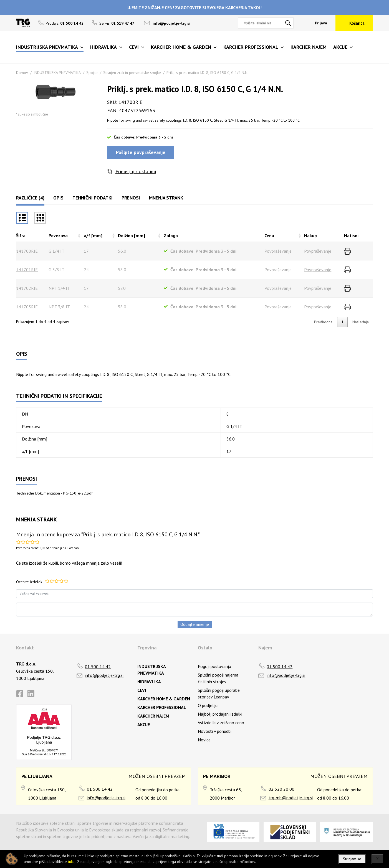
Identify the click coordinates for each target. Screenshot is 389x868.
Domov (22, 73)
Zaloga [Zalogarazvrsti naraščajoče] (171, 235)
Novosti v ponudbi (215, 731)
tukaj (72, 862)
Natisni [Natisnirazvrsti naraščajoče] (351, 235)
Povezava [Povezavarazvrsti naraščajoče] (58, 235)
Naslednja (361, 322)
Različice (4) (30, 198)
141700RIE (27, 251)
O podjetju (208, 705)
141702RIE (27, 288)
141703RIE (27, 307)
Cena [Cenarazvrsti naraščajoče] (269, 235)
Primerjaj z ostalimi (136, 171)
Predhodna (323, 322)
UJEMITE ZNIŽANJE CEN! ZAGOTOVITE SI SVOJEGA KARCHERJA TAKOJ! (195, 7)
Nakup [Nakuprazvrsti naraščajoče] (310, 235)
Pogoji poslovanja (214, 666)
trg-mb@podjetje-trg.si (291, 798)
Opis (58, 198)
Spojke (92, 73)
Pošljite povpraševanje (141, 152)
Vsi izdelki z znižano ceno (221, 723)
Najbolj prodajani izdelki (220, 714)
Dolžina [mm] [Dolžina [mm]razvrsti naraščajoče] (132, 235)
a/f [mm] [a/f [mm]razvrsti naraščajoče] (93, 235)
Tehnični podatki (93, 198)
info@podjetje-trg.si (171, 23)
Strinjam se (352, 859)
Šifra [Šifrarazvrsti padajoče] (21, 235)
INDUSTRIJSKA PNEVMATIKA (57, 73)
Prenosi (131, 198)
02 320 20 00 (281, 789)
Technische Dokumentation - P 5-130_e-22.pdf (54, 493)
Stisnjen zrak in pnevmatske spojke (132, 73)
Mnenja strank (166, 198)
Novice (204, 740)
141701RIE (27, 270)
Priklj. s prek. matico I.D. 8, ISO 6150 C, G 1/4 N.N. (207, 73)
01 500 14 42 (98, 667)
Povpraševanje (318, 251)
